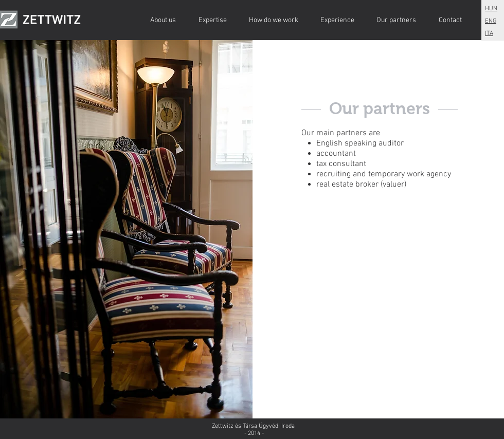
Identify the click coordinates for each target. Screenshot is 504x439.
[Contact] (450, 20)
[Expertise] (212, 20)
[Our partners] (396, 20)
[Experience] (337, 20)
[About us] (163, 20)
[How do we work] (274, 20)
